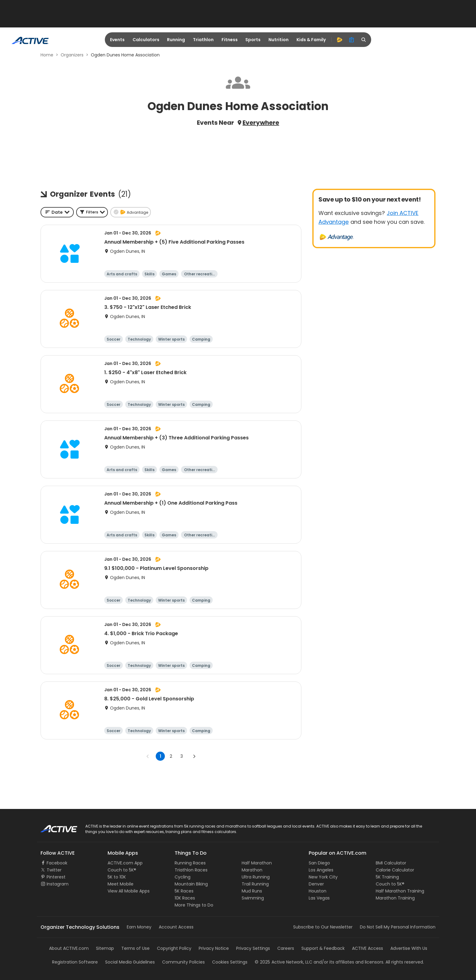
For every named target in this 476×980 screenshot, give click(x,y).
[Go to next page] (194, 756)
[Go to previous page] (148, 756)
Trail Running (255, 884)
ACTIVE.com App (125, 863)
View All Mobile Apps (129, 891)
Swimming (253, 898)
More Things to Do (194, 905)
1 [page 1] (160, 756)
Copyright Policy (174, 948)
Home (47, 55)
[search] (364, 40)
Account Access (176, 927)
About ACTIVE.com (69, 948)
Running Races (190, 863)
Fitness (230, 40)
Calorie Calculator (395, 870)
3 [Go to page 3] (182, 756)
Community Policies (183, 962)
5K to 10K (117, 877)
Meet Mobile (121, 884)
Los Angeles (321, 870)
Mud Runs (252, 891)
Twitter (54, 870)
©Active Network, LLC (284, 962)
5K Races (184, 891)
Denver (316, 884)
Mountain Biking (191, 884)
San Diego (319, 863)
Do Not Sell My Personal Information (398, 927)
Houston (318, 891)
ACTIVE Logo (53, 827)
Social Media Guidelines (130, 962)
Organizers (72, 55)
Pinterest (56, 877)
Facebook (57, 863)
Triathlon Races (191, 870)
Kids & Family (311, 40)
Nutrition (279, 40)
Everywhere (261, 123)
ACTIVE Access (368, 948)
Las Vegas (319, 898)
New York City (323, 877)
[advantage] (339, 40)
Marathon (252, 870)
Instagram (58, 884)
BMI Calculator (391, 863)
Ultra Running (256, 877)
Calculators (146, 40)
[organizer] (352, 40)
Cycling (183, 877)
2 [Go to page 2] (171, 756)
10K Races (185, 898)
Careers (286, 948)
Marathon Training (395, 898)
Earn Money (139, 927)
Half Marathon (257, 863)
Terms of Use (135, 948)
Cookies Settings (230, 962)
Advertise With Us (409, 948)
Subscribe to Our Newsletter (323, 927)
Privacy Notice (214, 948)
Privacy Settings (253, 948)
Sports (253, 40)
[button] (92, 212)
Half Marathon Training (400, 891)
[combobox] (57, 212)
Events (117, 40)
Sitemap (105, 948)
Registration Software (75, 962)
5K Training (387, 877)
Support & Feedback (323, 948)
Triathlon (203, 40)
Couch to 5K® (122, 870)
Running (176, 40)
